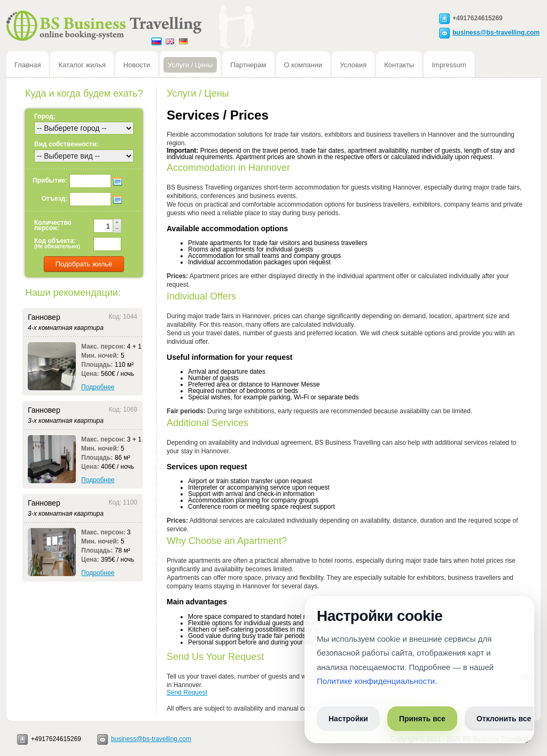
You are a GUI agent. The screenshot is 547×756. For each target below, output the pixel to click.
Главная (28, 65)
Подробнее (98, 387)
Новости (137, 65)
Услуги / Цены (190, 65)
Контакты (399, 65)
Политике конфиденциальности (376, 681)
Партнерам (248, 65)
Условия (353, 65)
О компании (303, 65)
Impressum (449, 65)
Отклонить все (504, 719)
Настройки (348, 719)
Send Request (187, 692)
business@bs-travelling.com (496, 32)
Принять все (422, 719)
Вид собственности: (66, 144)
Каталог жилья (82, 65)
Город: (45, 116)
